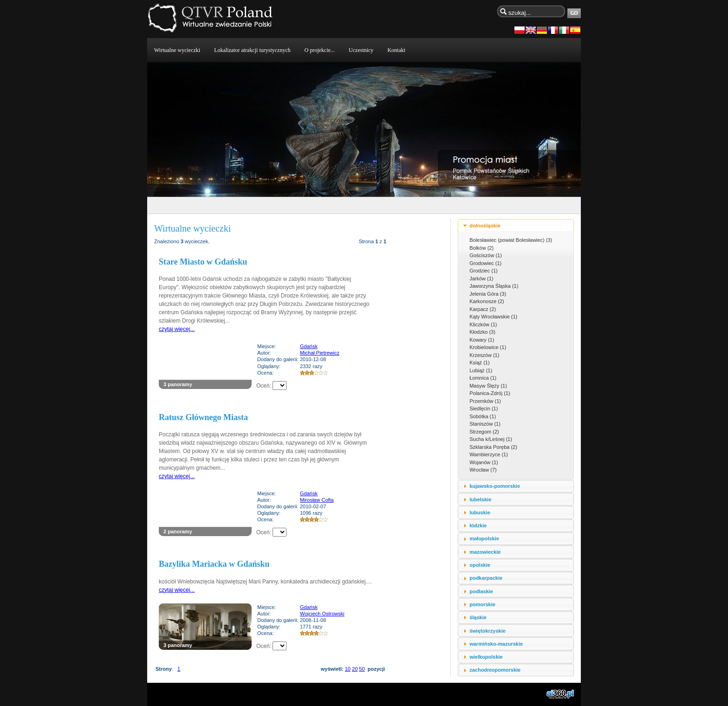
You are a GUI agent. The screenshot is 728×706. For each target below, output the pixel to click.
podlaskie (481, 591)
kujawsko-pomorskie (495, 486)
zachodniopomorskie (495, 670)
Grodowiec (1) (485, 263)
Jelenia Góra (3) (488, 294)
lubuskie (480, 512)
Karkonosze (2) (487, 301)
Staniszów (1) (485, 424)
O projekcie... (320, 50)
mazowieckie (485, 552)
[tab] (516, 225)
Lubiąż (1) (481, 370)
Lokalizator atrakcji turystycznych (252, 50)
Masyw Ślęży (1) (488, 386)
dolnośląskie (485, 226)
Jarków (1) (481, 279)
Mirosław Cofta (317, 500)
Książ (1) (479, 363)
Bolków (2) (481, 248)
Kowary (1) (482, 340)
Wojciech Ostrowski (322, 614)
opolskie (480, 565)
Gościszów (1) (486, 255)
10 (348, 669)
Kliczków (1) (483, 324)
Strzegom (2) (484, 432)
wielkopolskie (486, 657)
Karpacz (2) (483, 309)
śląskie (478, 617)
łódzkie (478, 525)
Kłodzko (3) (482, 332)
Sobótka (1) (483, 416)
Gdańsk (309, 346)
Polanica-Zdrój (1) (490, 393)
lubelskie (480, 499)
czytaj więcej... (177, 329)
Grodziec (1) (484, 271)
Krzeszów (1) (484, 355)
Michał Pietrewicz (320, 353)
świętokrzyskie (487, 631)
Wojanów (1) (484, 462)
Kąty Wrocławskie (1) (493, 317)
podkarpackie (486, 578)
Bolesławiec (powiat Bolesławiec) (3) (511, 240)
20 (355, 669)
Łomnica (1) (483, 378)
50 (362, 669)
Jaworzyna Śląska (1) (494, 286)
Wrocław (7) (483, 470)
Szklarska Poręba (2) (493, 447)
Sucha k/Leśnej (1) (491, 439)
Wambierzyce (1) (489, 454)
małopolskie (484, 538)
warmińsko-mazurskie (496, 644)
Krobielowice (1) (488, 347)
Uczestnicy (361, 50)
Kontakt (396, 50)
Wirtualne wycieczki (177, 50)
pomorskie (482, 604)
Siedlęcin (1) (484, 408)
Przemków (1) (485, 401)
